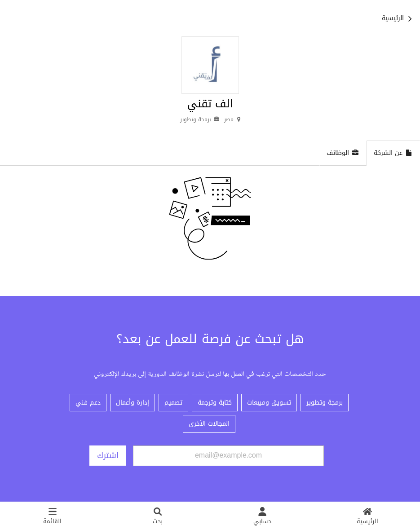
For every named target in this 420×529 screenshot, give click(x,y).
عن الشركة (393, 153)
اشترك (108, 455)
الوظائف (343, 153)
